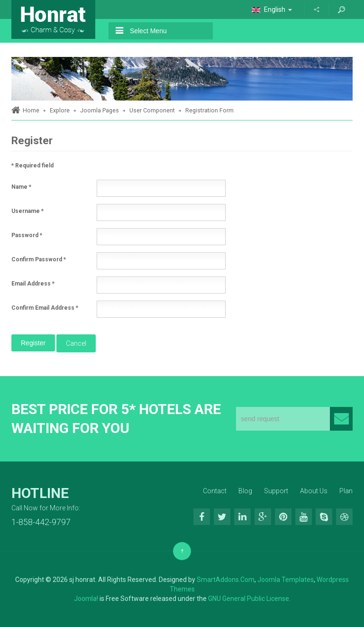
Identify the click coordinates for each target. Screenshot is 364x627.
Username (27, 211)
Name (21, 187)
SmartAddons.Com (226, 580)
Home (31, 110)
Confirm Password (39, 259)
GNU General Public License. (249, 599)
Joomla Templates (286, 580)
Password (27, 235)
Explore (60, 110)
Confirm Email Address (45, 308)
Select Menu (141, 31)
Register (33, 343)
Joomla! (86, 599)
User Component (152, 110)
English (272, 9)
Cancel (76, 343)
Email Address (33, 284)
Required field (32, 166)
